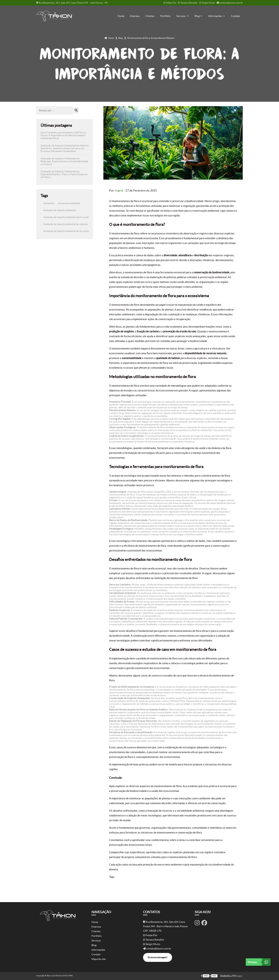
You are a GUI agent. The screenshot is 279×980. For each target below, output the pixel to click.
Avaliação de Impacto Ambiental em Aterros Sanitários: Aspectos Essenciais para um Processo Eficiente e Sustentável (65, 148)
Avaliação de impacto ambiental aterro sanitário (68, 217)
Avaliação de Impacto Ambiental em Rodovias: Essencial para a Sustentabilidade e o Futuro (64, 161)
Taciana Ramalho (188, 3)
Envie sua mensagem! (158, 957)
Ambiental (49, 203)
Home (121, 16)
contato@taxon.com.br (230, 3)
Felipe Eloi (170, 3)
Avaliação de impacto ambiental (60, 210)
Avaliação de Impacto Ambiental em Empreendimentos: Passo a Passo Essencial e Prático (64, 174)
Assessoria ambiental (69, 203)
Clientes (150, 16)
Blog (197, 16)
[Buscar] (76, 110)
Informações (215, 16)
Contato (235, 16)
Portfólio (165, 16)
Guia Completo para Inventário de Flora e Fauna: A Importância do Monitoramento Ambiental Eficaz (63, 135)
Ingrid (119, 190)
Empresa (135, 16)
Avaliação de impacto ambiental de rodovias (66, 224)
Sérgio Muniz (207, 3)
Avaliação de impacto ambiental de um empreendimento (72, 231)
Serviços (181, 16)
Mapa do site (98, 959)
